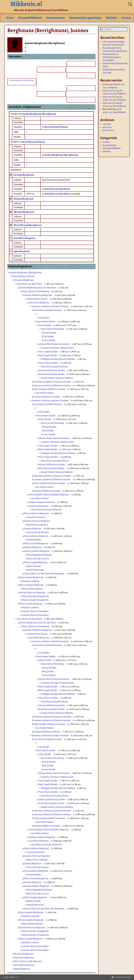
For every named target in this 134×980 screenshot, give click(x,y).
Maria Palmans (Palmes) (33, 142)
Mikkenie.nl (14, 977)
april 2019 (107, 127)
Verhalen (111, 18)
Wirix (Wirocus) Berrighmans (28, 225)
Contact (126, 18)
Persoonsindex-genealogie (85, 18)
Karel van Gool (109, 91)
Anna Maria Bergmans (24, 238)
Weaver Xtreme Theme (123, 977)
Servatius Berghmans (24, 175)
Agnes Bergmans (22, 251)
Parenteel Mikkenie (30, 18)
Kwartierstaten (56, 18)
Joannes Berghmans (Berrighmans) (39, 114)
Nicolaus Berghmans (23, 199)
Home (10, 18)
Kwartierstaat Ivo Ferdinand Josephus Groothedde (112, 57)
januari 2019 (108, 130)
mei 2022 (107, 124)
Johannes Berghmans (24, 212)
